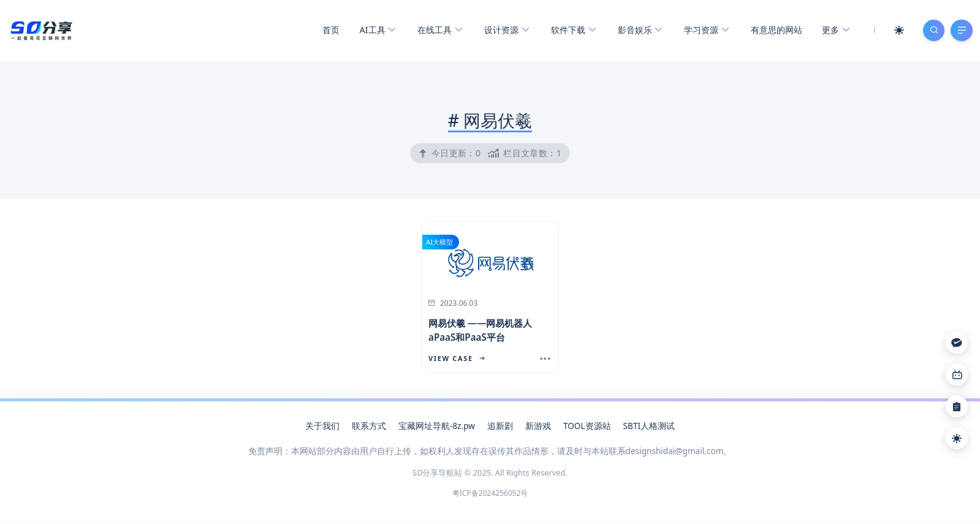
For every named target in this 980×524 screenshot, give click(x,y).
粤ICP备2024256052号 (490, 494)
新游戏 (538, 426)
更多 (834, 31)
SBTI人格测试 (649, 426)
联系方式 (369, 426)
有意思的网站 (775, 30)
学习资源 (705, 31)
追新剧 (500, 426)
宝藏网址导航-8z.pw (437, 426)
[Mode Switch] (897, 31)
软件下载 (572, 31)
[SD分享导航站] (41, 29)
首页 (330, 30)
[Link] (957, 374)
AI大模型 (439, 242)
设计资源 (505, 31)
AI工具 (376, 31)
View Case (457, 359)
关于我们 (322, 426)
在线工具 (439, 31)
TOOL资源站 (587, 426)
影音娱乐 (638, 31)
